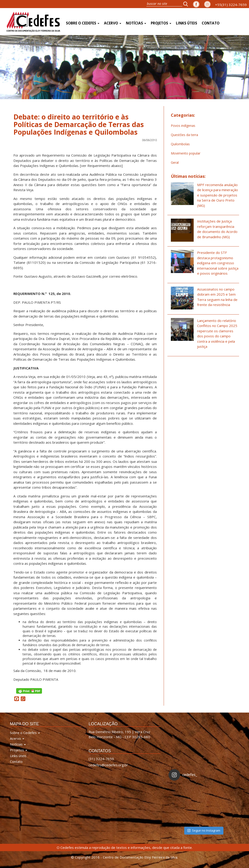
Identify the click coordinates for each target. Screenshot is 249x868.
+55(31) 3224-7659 (231, 5)
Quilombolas (180, 144)
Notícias (136, 23)
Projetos (161, 23)
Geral (175, 162)
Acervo (113, 23)
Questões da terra (184, 135)
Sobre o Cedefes (83, 23)
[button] (187, 4)
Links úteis (187, 23)
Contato (211, 23)
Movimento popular (186, 153)
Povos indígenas (183, 126)
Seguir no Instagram (204, 830)
